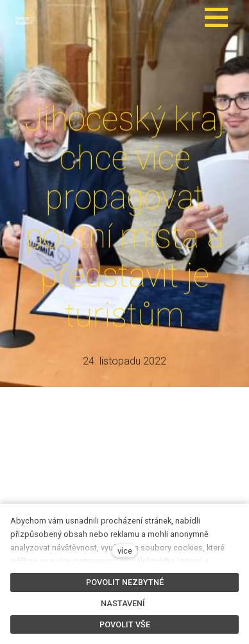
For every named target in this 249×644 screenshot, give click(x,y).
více (125, 551)
